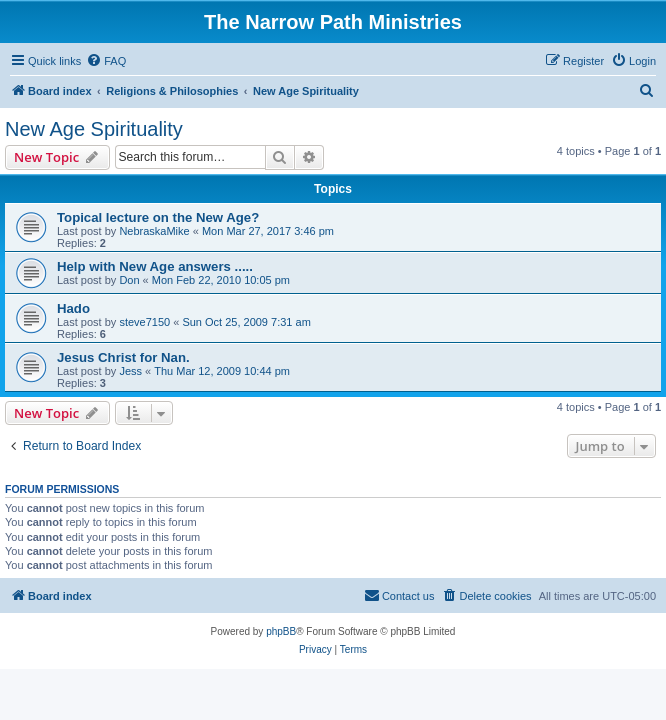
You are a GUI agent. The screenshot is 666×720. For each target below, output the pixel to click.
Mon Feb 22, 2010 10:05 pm (221, 280)
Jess (130, 371)
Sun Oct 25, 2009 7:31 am (246, 322)
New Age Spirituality (94, 129)
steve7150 (144, 322)
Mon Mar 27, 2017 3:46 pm (268, 231)
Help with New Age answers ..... (155, 266)
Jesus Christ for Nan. (123, 357)
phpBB (281, 631)
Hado (73, 308)
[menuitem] (106, 61)
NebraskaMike (154, 231)
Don (129, 280)
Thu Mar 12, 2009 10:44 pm (222, 371)
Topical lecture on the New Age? (158, 217)
